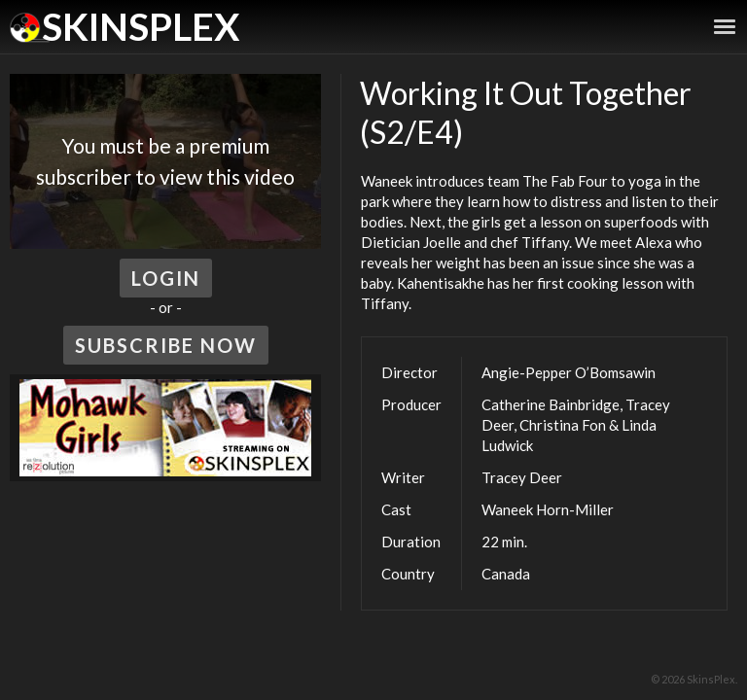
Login (166, 278)
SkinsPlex (141, 26)
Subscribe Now (166, 345)
